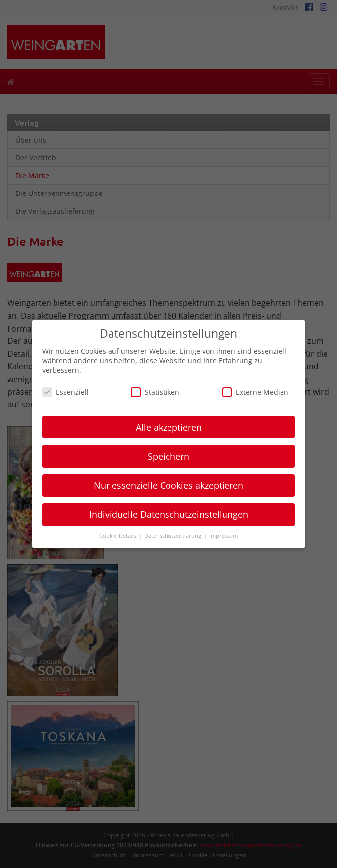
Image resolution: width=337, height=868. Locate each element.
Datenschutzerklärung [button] (173, 536)
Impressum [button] (224, 536)
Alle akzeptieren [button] (169, 427)
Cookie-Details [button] (118, 536)
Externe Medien (255, 392)
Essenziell (65, 392)
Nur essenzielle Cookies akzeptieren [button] (168, 485)
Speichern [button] (168, 456)
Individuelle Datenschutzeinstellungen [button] (169, 514)
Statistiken (155, 392)
